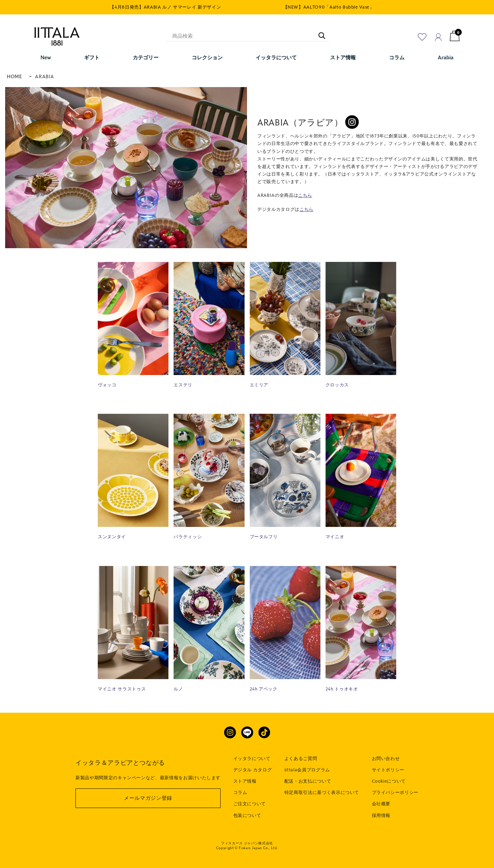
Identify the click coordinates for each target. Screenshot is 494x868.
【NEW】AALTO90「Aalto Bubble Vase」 (329, 7)
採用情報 (381, 816)
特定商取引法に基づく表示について (322, 793)
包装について (247, 816)
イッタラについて (252, 759)
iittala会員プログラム (307, 770)
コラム (240, 793)
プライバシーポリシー (395, 793)
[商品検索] (247, 36)
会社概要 (381, 804)
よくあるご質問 (301, 759)
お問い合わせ (386, 759)
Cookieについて (389, 781)
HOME (15, 77)
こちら (305, 195)
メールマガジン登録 (148, 798)
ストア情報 (245, 781)
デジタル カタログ (253, 770)
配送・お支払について (308, 781)
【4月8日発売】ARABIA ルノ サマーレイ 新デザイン (165, 7)
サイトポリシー (388, 770)
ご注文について (250, 804)
